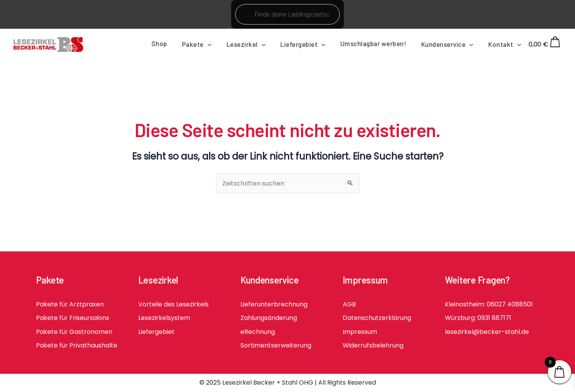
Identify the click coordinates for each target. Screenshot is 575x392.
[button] (217, 44)
